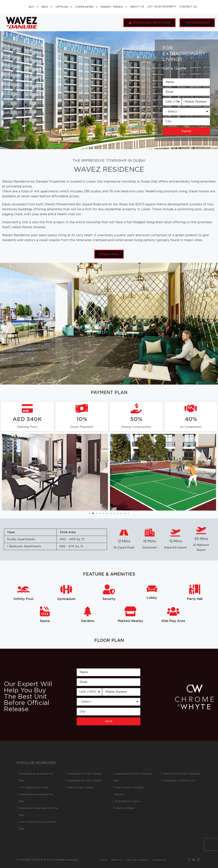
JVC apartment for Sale (34, 788)
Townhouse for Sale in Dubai (84, 774)
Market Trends (112, 7)
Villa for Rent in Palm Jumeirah (181, 774)
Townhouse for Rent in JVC (179, 781)
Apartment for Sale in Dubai (84, 781)
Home (104, 860)
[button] (6, 472)
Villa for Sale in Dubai (80, 788)
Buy (32, 7)
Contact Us (188, 7)
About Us (137, 7)
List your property (162, 7)
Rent (45, 7)
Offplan (62, 7)
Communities (84, 7)
